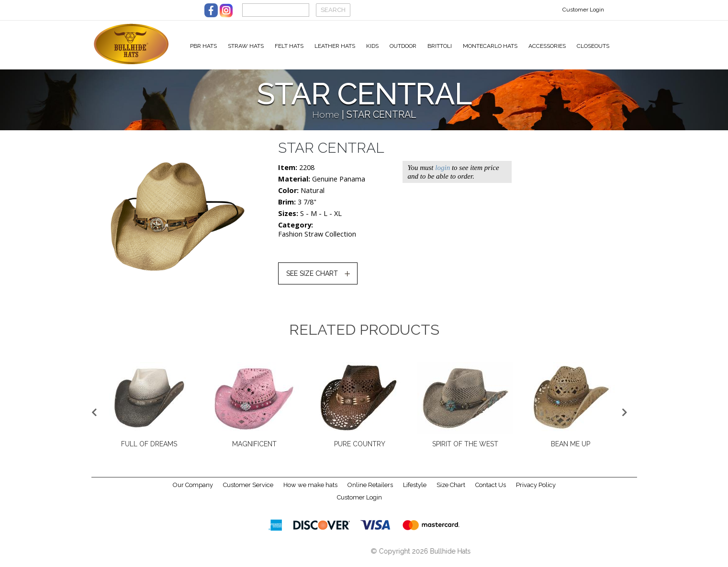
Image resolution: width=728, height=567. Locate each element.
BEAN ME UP (571, 449)
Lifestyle (415, 491)
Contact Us (491, 491)
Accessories (547, 46)
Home (326, 120)
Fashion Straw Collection (317, 239)
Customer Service (248, 491)
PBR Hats (203, 46)
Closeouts (593, 46)
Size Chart (451, 491)
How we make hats (310, 491)
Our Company (193, 491)
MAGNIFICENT (254, 449)
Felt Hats (289, 46)
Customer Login (583, 10)
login (442, 173)
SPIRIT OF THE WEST (465, 449)
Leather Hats (335, 46)
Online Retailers (370, 491)
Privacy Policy (536, 491)
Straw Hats (246, 46)
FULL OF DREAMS (149, 449)
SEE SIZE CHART (312, 279)
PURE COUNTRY (360, 449)
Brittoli (440, 46)
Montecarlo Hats (490, 46)
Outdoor (403, 46)
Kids (372, 46)
